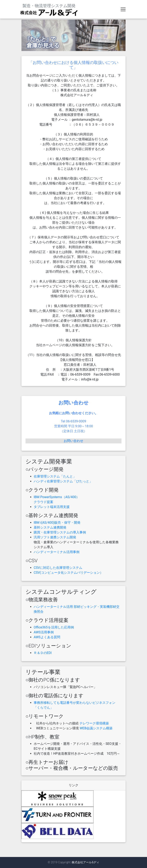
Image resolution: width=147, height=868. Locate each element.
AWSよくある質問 (47, 637)
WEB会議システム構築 (96, 728)
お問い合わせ (73, 441)
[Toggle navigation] (123, 10)
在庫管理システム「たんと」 (55, 476)
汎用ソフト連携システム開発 (55, 537)
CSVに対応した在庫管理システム (58, 568)
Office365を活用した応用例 (54, 627)
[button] (29, 35)
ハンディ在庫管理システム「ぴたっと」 (63, 481)
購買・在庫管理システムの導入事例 (60, 532)
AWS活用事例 (44, 632)
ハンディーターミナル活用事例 (57, 552)
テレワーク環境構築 (94, 723)
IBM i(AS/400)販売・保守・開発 (57, 523)
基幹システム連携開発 (50, 527)
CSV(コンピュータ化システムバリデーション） (68, 573)
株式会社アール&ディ (85, 862)
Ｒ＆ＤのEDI (43, 653)
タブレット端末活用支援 (52, 507)
